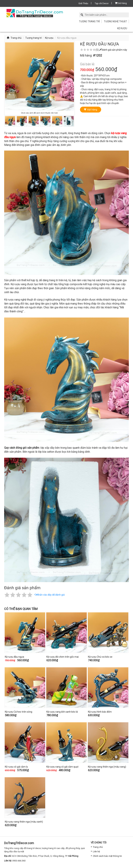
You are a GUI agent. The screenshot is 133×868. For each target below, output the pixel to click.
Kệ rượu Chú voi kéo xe (100, 657)
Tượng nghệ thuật (115, 21)
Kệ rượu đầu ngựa (14, 657)
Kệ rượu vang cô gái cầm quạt (62, 767)
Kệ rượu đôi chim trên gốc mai (63, 657)
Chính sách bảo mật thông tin (107, 856)
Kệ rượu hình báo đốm (100, 712)
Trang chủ (14, 38)
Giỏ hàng (121, 3)
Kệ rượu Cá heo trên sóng (19, 712)
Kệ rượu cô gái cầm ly (16, 767)
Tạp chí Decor (102, 3)
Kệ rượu (122, 28)
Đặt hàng (91, 110)
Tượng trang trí (89, 21)
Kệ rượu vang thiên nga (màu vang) (107, 767)
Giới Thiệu (83, 3)
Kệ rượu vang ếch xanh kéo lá (62, 712)
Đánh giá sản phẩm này (113, 50)
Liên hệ (96, 851)
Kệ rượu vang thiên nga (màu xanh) (24, 822)
